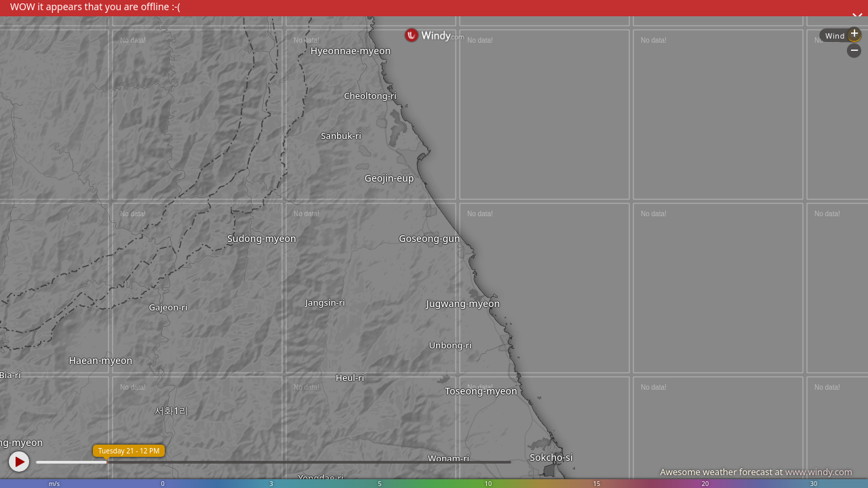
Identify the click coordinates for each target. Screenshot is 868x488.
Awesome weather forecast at (756, 472)
